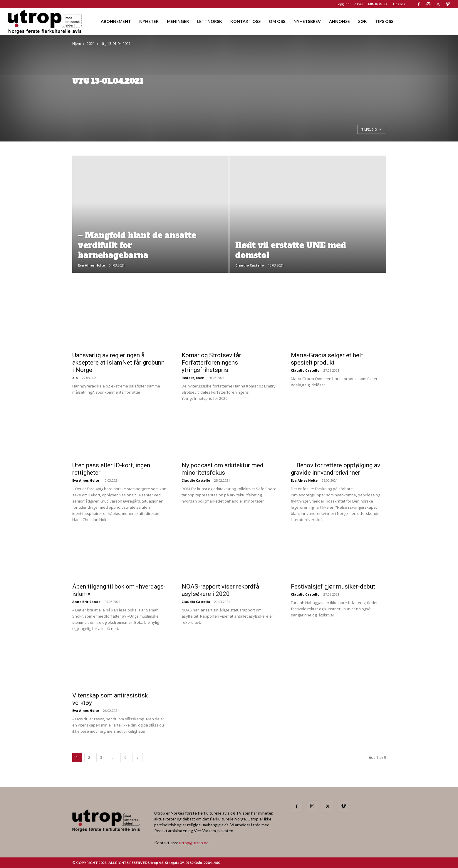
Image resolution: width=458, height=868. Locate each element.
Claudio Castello (250, 265)
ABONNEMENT (116, 21)
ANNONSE (339, 21)
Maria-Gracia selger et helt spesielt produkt (327, 359)
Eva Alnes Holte (92, 265)
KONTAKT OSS (245, 21)
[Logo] (45, 21)
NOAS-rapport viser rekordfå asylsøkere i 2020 (220, 590)
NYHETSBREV (307, 21)
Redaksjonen (193, 378)
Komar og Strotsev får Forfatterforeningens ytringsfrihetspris (211, 363)
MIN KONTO (378, 4)
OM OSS (277, 21)
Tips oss (399, 4)
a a (75, 378)
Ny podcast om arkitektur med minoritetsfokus (223, 469)
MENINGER (178, 21)
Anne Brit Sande (86, 602)
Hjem (77, 44)
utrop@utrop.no (194, 843)
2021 (91, 44)
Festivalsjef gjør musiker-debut (333, 586)
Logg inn (343, 4)
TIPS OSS (384, 21)
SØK (363, 21)
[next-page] (137, 757)
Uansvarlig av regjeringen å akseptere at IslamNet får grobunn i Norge (118, 363)
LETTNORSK (210, 21)
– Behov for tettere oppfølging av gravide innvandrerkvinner (335, 469)
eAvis (358, 4)
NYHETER (149, 21)
